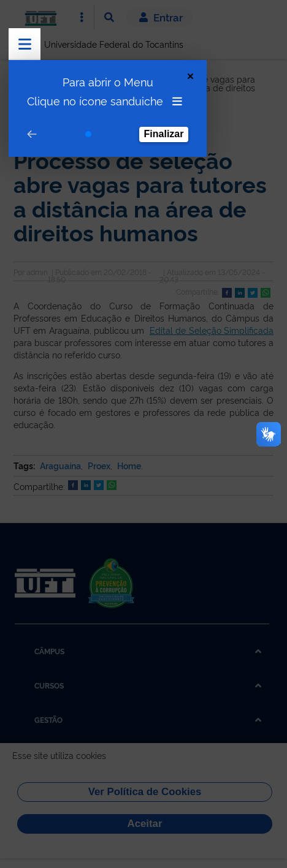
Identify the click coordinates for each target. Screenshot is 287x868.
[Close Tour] (190, 76)
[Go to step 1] (88, 134)
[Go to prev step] (32, 134)
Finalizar (164, 134)
